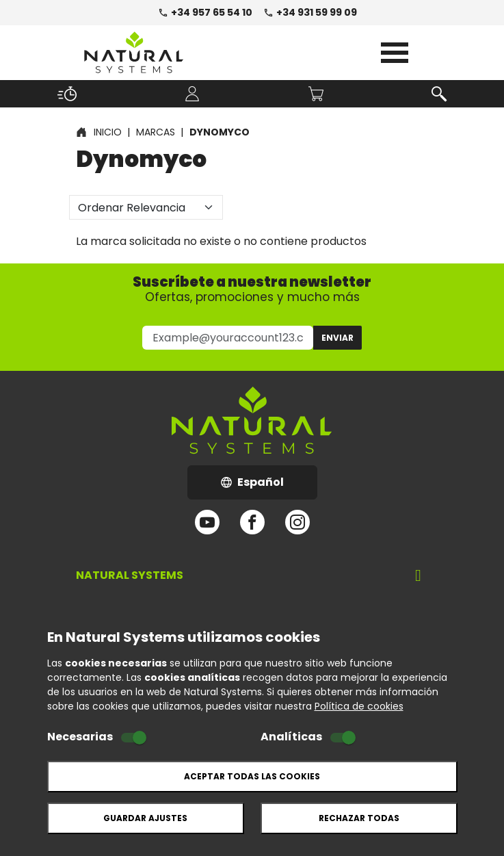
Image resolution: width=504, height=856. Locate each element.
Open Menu (395, 53)
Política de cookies (359, 706)
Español (269, 486)
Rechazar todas (359, 818)
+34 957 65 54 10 (205, 12)
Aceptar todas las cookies (252, 776)
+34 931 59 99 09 (310, 12)
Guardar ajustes (145, 818)
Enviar (337, 338)
